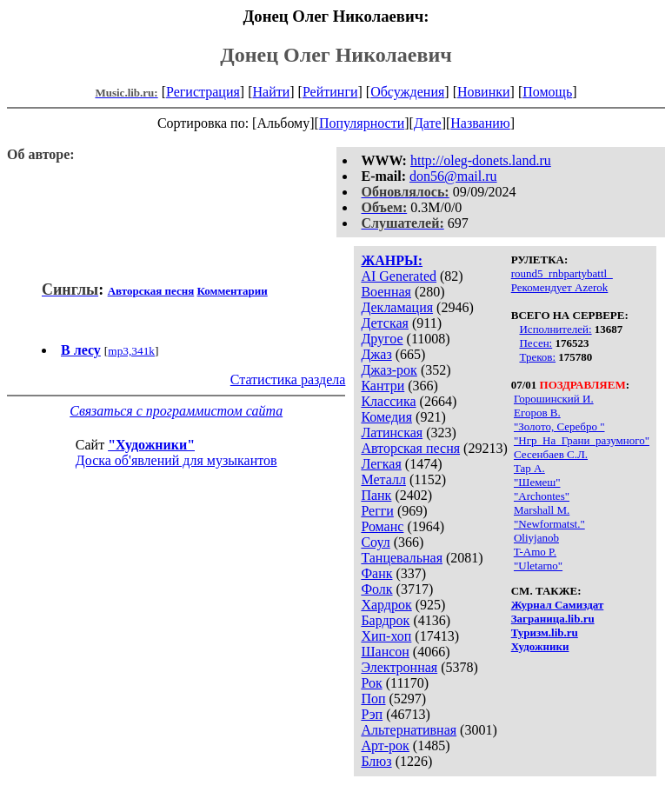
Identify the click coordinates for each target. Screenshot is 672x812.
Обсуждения (407, 92)
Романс (382, 526)
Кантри (383, 386)
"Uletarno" (538, 566)
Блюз (376, 761)
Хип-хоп (386, 636)
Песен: (536, 343)
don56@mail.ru (453, 176)
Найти (271, 92)
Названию (480, 123)
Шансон (385, 652)
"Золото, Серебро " (559, 426)
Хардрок (386, 605)
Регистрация (203, 92)
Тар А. (529, 468)
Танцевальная (402, 558)
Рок (371, 683)
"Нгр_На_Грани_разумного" (582, 440)
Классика (388, 401)
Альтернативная (409, 730)
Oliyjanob (536, 538)
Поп (373, 699)
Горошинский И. (554, 399)
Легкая (381, 464)
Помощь (547, 92)
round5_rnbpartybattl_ (562, 273)
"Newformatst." (549, 524)
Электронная (399, 667)
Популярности (362, 123)
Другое (382, 339)
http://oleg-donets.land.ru (481, 160)
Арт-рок (385, 745)
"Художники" (151, 445)
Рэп (372, 714)
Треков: (537, 357)
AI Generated (399, 276)
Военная (386, 292)
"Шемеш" (537, 482)
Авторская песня (410, 448)
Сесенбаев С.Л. (551, 454)
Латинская (392, 433)
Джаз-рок (389, 370)
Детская (385, 323)
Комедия (386, 417)
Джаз (376, 354)
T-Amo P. (535, 552)
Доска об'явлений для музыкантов (176, 460)
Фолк (376, 589)
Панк (376, 495)
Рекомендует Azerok (560, 287)
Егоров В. (537, 413)
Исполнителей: (555, 329)
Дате (428, 123)
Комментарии (233, 291)
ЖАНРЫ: (392, 260)
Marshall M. (542, 510)
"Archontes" (542, 496)
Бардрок (385, 620)
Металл (383, 479)
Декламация (397, 307)
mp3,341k (131, 351)
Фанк (376, 573)
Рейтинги (330, 92)
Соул (375, 542)
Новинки (484, 92)
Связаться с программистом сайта (176, 411)
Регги (377, 511)
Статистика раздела (288, 379)
